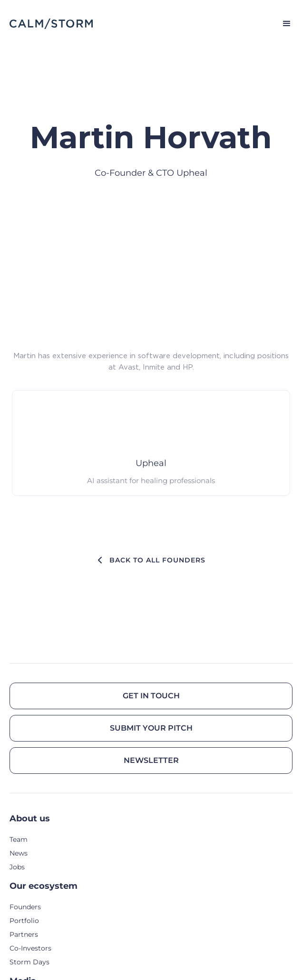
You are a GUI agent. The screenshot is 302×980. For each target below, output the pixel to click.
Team (19, 839)
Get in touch (151, 696)
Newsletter (151, 760)
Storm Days (29, 962)
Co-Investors (30, 948)
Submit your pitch (151, 728)
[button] (283, 24)
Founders (25, 907)
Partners (24, 934)
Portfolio (24, 921)
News (19, 853)
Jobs (17, 867)
